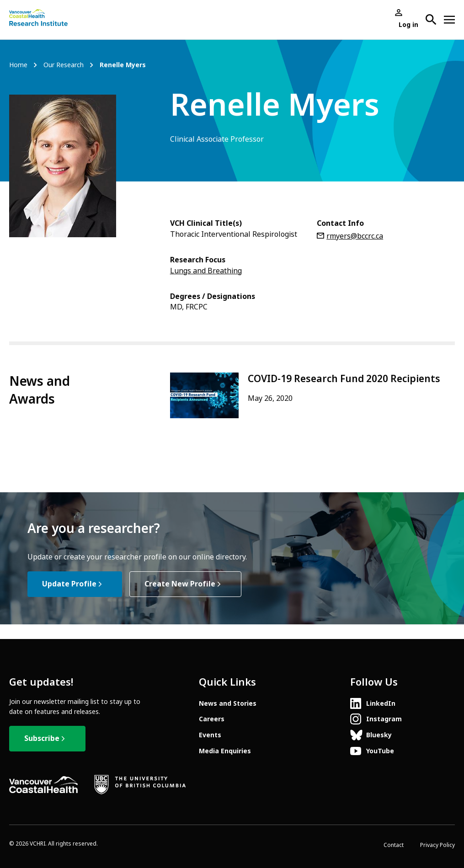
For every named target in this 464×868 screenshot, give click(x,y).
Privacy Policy (437, 845)
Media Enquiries (225, 751)
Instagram (384, 719)
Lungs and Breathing (206, 271)
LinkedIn (381, 703)
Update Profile (69, 584)
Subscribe (42, 738)
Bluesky (379, 735)
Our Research (64, 65)
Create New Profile (180, 584)
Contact (394, 845)
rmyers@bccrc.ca (355, 236)
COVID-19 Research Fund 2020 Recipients (344, 379)
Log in (408, 25)
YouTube (380, 751)
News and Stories (228, 703)
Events (210, 735)
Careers (212, 719)
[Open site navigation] (449, 20)
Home (18, 65)
